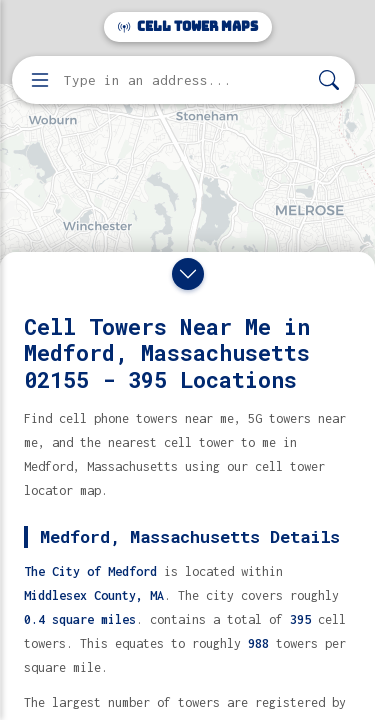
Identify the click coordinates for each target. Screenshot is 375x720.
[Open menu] (40, 80)
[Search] (329, 80)
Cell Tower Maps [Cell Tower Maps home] (188, 26)
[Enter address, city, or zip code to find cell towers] (185, 80)
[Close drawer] (188, 274)
